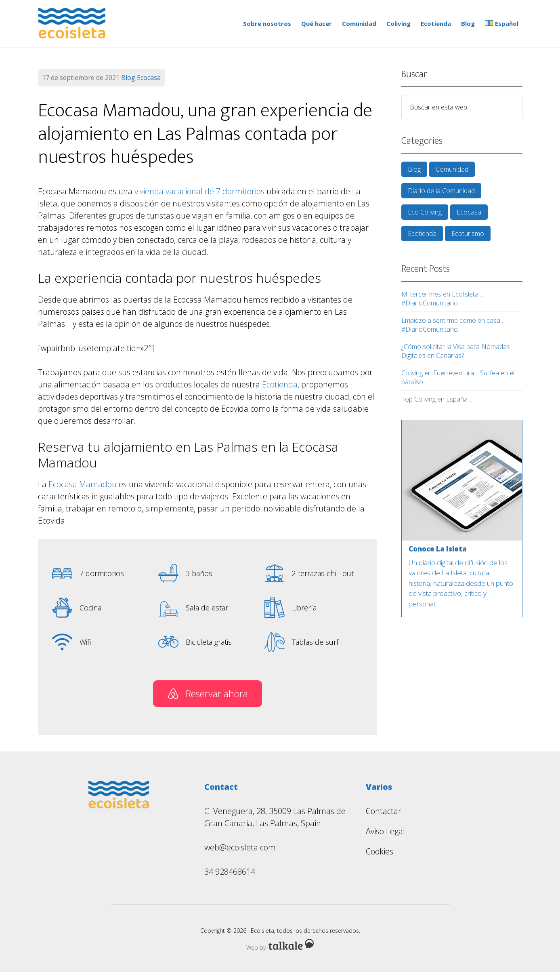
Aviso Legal (385, 831)
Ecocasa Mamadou (83, 484)
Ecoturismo (468, 234)
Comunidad (452, 169)
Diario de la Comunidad (441, 191)
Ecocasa (149, 78)
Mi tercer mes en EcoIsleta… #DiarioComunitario (442, 299)
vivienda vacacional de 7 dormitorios (199, 191)
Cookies (380, 851)
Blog (128, 78)
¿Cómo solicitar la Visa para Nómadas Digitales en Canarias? (456, 351)
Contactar (384, 811)
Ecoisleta (78, 23)
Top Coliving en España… (437, 399)
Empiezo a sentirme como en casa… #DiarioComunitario (453, 325)
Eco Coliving (425, 212)
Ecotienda (280, 384)
